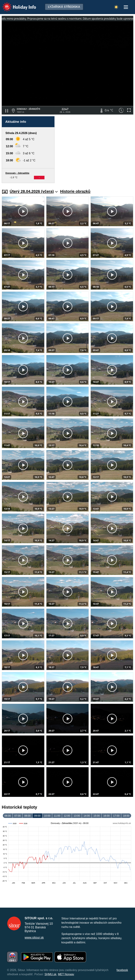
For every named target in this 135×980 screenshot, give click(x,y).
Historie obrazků (75, 191)
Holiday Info (16, 4)
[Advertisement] (96, 150)
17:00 (116, 816)
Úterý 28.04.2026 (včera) (34, 191)
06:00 (8, 816)
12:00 (67, 816)
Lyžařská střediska (64, 7)
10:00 (47, 816)
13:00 (77, 816)
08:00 (27, 816)
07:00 (18, 816)
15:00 (97, 816)
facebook (122, 970)
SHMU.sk (50, 974)
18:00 (126, 816)
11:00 (57, 816)
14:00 (87, 816)
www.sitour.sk (34, 938)
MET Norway (66, 974)
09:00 (37, 816)
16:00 (107, 816)
